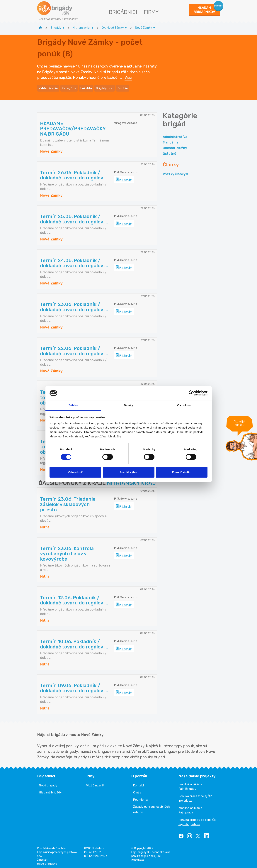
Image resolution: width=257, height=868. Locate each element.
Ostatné (170, 152)
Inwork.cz (185, 799)
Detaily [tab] (129, 405)
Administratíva (175, 135)
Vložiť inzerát (95, 784)
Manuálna (171, 141)
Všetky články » (176, 173)
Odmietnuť (75, 472)
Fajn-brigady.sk (189, 823)
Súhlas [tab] (73, 405)
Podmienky (141, 798)
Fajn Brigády (187, 787)
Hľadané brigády (50, 791)
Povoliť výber (128, 472)
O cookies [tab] (184, 405)
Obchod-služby (175, 146)
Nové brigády (48, 784)
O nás (137, 791)
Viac (128, 77)
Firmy (151, 12)
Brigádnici (123, 12)
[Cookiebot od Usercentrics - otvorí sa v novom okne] (191, 393)
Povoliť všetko (182, 472)
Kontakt (139, 784)
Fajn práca (186, 811)
